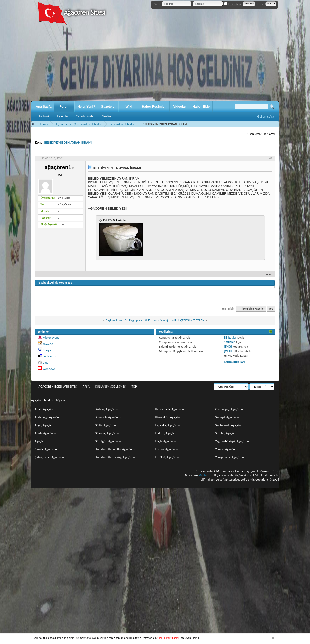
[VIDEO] (229, 351)
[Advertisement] (155, 63)
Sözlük (107, 116)
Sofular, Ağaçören (227, 433)
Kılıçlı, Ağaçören (166, 441)
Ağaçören (41, 441)
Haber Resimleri (154, 107)
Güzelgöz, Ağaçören (108, 441)
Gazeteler (108, 107)
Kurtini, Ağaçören (167, 449)
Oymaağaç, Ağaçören (229, 409)
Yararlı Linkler (85, 116)
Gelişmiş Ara (266, 117)
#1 (271, 158)
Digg (45, 363)
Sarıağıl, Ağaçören (227, 417)
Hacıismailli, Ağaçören (170, 409)
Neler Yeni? (86, 107)
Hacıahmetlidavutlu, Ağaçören (115, 449)
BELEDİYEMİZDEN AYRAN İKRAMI (68, 142)
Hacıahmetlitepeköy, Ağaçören (115, 457)
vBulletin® (205, 475)
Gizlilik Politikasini (168, 638)
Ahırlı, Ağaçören (45, 433)
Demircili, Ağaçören (108, 417)
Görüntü (265, 151)
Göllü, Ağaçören (106, 425)
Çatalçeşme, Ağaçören (49, 457)
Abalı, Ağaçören (45, 409)
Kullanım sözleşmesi (111, 386)
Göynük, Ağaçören (107, 433)
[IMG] (228, 347)
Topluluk (44, 116)
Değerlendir (244, 151)
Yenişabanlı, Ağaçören (230, 457)
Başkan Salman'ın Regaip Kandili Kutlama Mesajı (137, 320)
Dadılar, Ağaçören (107, 409)
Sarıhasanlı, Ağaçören (229, 425)
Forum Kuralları (234, 362)
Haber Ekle (201, 107)
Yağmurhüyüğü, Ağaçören (232, 441)
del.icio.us (49, 356)
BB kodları (231, 338)
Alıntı (267, 274)
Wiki (129, 107)
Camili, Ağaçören (46, 449)
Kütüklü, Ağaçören (167, 457)
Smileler (229, 342)
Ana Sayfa (44, 107)
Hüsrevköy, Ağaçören (169, 417)
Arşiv (87, 386)
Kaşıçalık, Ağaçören (168, 425)
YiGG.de (48, 344)
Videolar (180, 107)
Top (271, 309)
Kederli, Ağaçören (167, 433)
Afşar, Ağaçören (45, 425)
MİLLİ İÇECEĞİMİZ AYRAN (188, 320)
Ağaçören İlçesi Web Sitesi (58, 386)
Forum (64, 107)
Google (47, 350)
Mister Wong (51, 338)
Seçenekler (221, 151)
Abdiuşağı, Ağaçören (48, 417)
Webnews (49, 369)
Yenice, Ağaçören (226, 449)
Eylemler (63, 116)
